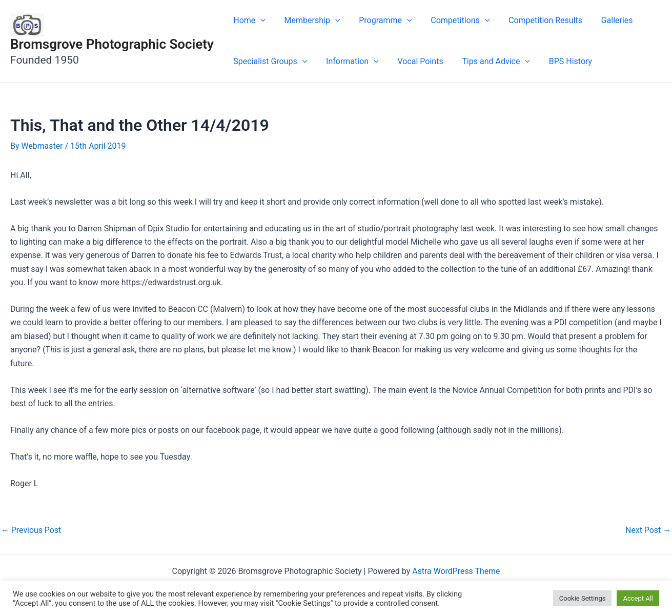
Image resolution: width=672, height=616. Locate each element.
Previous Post (31, 530)
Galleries (604, 20)
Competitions (452, 21)
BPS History (560, 61)
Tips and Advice (488, 62)
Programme (380, 21)
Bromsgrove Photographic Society (112, 44)
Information (349, 62)
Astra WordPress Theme (456, 571)
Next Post (648, 530)
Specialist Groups (269, 62)
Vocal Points (414, 61)
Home (248, 21)
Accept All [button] (638, 598)
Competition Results (535, 20)
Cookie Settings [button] (583, 598)
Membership (309, 21)
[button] (259, 21)
